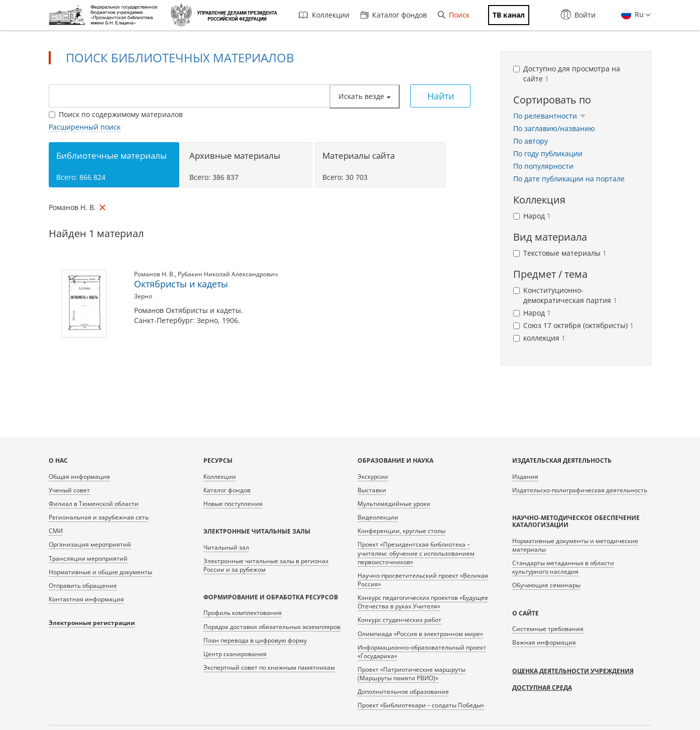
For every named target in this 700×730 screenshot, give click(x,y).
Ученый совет (69, 490)
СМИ (56, 531)
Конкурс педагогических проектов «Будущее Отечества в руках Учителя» (423, 602)
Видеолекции (378, 517)
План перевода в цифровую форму (255, 640)
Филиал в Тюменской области (94, 504)
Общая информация (79, 477)
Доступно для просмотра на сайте (567, 74)
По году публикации (548, 153)
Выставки (372, 490)
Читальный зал (226, 547)
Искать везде (365, 96)
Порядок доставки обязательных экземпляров (272, 627)
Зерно (143, 296)
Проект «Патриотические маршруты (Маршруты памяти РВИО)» (412, 674)
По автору (531, 141)
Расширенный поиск (85, 127)
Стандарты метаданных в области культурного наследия (563, 567)
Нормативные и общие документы (100, 572)
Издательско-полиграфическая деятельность (580, 490)
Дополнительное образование (403, 692)
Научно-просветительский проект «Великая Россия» (423, 580)
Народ (532, 216)
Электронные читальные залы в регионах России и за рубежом (266, 565)
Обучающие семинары (546, 585)
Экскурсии (373, 477)
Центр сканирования (235, 654)
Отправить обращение (83, 586)
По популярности (543, 166)
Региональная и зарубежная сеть (99, 517)
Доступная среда (542, 688)
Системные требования (548, 629)
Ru (638, 14)
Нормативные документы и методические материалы (575, 545)
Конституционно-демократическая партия (565, 295)
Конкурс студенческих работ (399, 620)
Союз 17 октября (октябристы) (573, 325)
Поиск (454, 15)
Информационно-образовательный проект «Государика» (422, 652)
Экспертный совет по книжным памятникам (269, 667)
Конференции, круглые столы (401, 531)
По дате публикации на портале (569, 179)
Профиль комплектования (243, 613)
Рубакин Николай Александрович (228, 274)
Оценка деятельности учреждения (573, 671)
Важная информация (544, 642)
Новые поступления (233, 504)
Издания (525, 477)
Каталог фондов (394, 15)
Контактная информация (86, 599)
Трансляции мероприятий (88, 558)
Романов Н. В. (154, 274)
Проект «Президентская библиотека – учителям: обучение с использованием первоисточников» (416, 553)
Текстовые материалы (560, 253)
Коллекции (324, 15)
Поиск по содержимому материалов (116, 114)
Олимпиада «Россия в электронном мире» (420, 634)
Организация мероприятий (90, 544)
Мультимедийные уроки (394, 504)
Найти (441, 96)
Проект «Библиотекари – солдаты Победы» (421, 705)
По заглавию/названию (554, 128)
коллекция (539, 338)
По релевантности (550, 116)
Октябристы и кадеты (181, 284)
